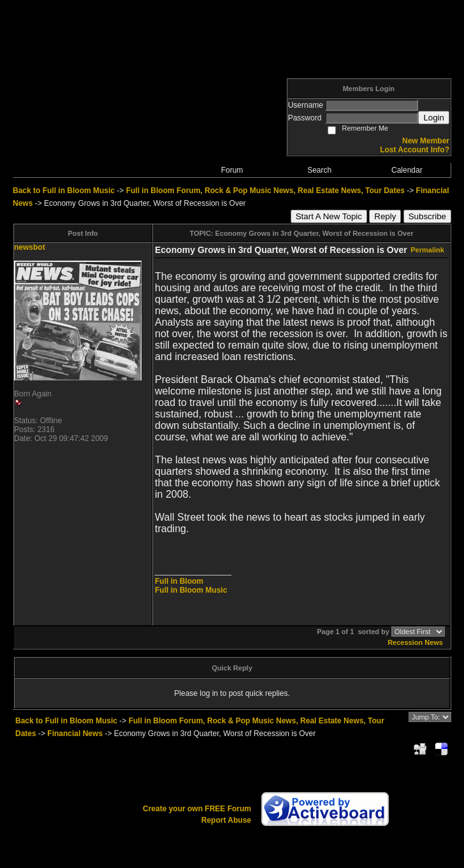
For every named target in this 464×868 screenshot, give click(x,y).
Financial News (75, 734)
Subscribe (427, 216)
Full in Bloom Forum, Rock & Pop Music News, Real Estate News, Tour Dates (265, 191)
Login (434, 118)
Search (319, 170)
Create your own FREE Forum (197, 809)
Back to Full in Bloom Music (64, 191)
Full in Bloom (179, 581)
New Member (426, 141)
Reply (385, 216)
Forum (232, 170)
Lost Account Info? (415, 150)
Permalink (427, 250)
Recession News (415, 642)
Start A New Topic (329, 216)
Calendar (407, 170)
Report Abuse (226, 820)
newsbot (30, 247)
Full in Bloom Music (191, 590)
